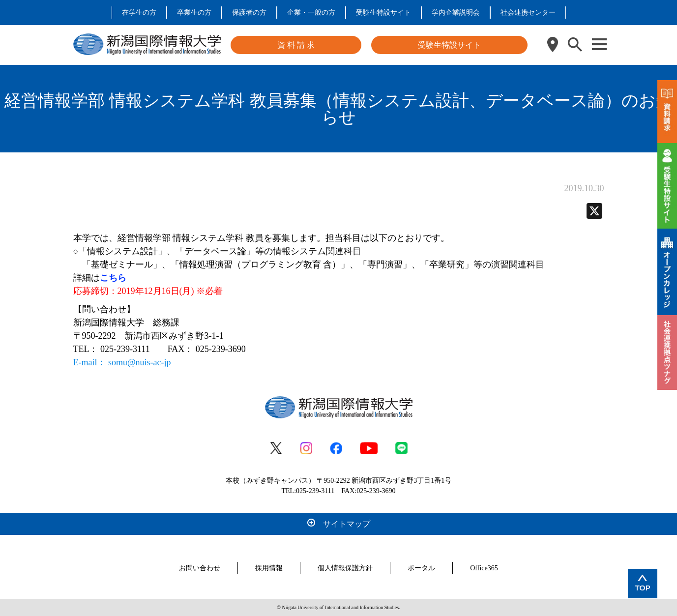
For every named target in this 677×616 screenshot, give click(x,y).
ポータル (421, 568)
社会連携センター (528, 13)
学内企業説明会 (456, 13)
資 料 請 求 (296, 45)
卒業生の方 (194, 13)
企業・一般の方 (311, 13)
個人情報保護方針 (345, 568)
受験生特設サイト (383, 13)
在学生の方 (139, 13)
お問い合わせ (200, 568)
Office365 (484, 568)
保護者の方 (249, 13)
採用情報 (269, 568)
